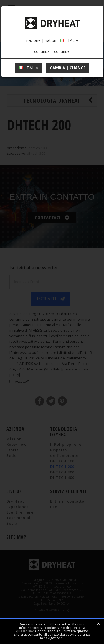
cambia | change (68, 68)
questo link (25, 631)
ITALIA (29, 68)
